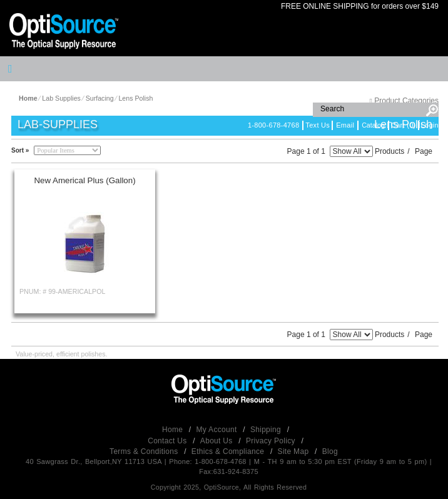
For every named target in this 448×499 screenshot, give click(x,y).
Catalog (373, 125)
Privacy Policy (272, 441)
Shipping (267, 430)
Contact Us (168, 441)
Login (430, 125)
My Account (218, 430)
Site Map (294, 451)
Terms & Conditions (145, 451)
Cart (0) (404, 125)
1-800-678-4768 (273, 125)
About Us (217, 441)
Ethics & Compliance (229, 451)
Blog (330, 451)
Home (174, 430)
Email (345, 125)
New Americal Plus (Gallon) (84, 180)
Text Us (318, 125)
